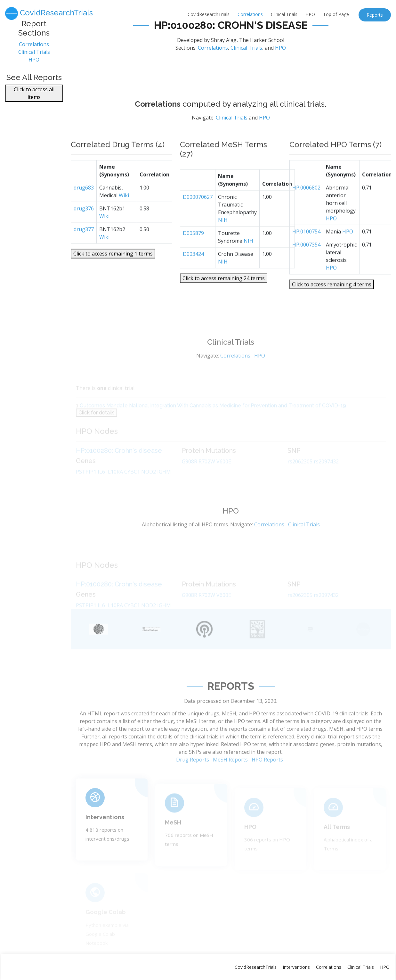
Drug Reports (193, 778)
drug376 (84, 225)
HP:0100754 (306, 248)
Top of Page (336, 14)
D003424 (193, 270)
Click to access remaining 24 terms (224, 295)
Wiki (124, 212)
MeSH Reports (230, 778)
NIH (223, 236)
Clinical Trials (284, 14)
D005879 (193, 250)
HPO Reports (267, 778)
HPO (310, 14)
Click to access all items (34, 97)
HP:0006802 (306, 204)
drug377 (84, 246)
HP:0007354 (306, 261)
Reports (375, 15)
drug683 (84, 204)
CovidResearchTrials (209, 14)
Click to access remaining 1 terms (113, 270)
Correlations (250, 14)
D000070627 (198, 213)
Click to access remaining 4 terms (332, 301)
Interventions (105, 832)
